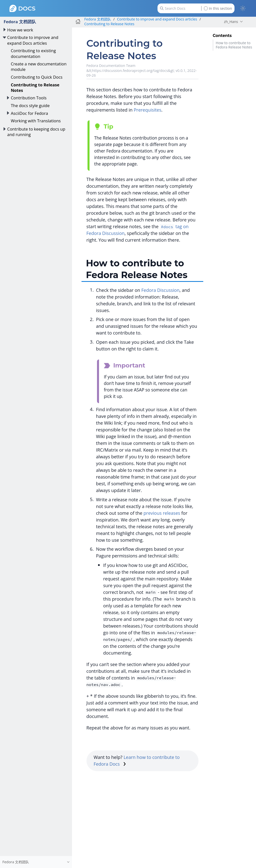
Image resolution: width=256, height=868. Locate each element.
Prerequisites (148, 110)
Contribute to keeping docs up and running (36, 132)
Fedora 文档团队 (20, 22)
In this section (218, 8)
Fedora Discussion (160, 290)
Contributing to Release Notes (35, 87)
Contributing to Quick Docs (37, 77)
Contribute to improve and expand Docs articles (33, 40)
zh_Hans (231, 22)
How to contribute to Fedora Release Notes (234, 45)
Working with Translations (36, 121)
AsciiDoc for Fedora (29, 113)
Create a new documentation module (39, 67)
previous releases (162, 513)
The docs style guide (30, 105)
